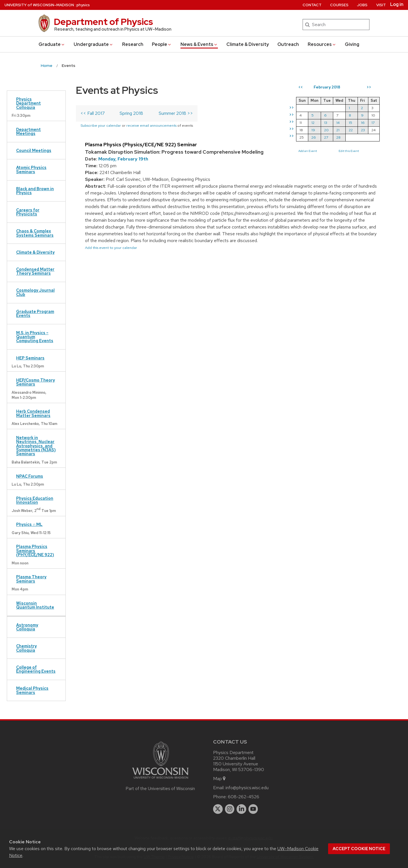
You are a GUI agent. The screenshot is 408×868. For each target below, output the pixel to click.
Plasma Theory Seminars (31, 579)
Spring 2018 (131, 113)
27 (326, 137)
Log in (397, 5)
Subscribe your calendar (101, 125)
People (162, 44)
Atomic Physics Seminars (31, 169)
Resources (322, 44)
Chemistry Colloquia (26, 648)
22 (351, 130)
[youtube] (253, 809)
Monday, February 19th (123, 159)
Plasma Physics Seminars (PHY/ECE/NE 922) (35, 551)
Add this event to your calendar (111, 248)
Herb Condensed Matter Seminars (33, 413)
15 (350, 123)
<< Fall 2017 (93, 113)
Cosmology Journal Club (35, 292)
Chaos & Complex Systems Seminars (35, 233)
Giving (352, 44)
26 (314, 137)
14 (338, 123)
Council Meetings (34, 150)
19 (313, 130)
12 (313, 123)
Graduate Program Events (35, 313)
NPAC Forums (30, 476)
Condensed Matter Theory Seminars (35, 271)
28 (338, 137)
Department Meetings (28, 131)
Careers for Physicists (28, 212)
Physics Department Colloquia (28, 103)
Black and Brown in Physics (35, 191)
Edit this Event (349, 151)
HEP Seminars (30, 358)
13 (326, 123)
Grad (52, 44)
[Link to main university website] (160, 780)
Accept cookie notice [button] (359, 849)
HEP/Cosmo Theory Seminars (36, 382)
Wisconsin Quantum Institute (35, 605)
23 (363, 130)
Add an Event (308, 151)
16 (363, 123)
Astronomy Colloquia (27, 627)
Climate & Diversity (248, 44)
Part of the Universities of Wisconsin (160, 789)
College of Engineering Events (36, 669)
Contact (312, 5)
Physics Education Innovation (35, 500)
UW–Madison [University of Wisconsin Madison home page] (39, 5)
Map (220, 779)
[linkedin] (241, 809)
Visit (381, 5)
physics (83, 5)
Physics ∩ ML (29, 524)
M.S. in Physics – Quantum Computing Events (35, 337)
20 (326, 130)
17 (373, 123)
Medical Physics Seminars (32, 690)
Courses (339, 5)
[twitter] (218, 809)
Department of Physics (103, 22)
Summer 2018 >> (176, 113)
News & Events (199, 44)
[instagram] (230, 809)
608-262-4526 (244, 797)
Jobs (362, 5)
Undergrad (93, 44)
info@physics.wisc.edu (247, 788)
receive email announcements (151, 125)
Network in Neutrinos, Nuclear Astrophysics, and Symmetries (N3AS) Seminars (36, 446)
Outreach (288, 44)
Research (133, 44)
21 (338, 130)
